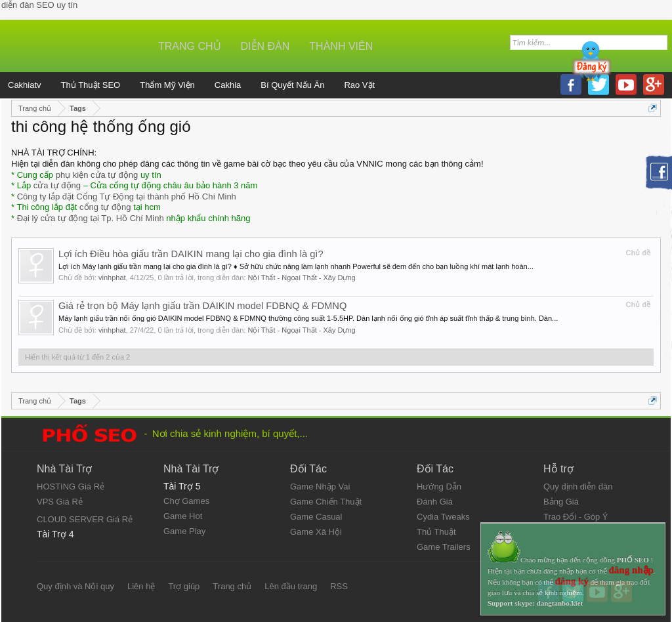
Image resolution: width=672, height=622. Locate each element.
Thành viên (341, 46)
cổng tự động (105, 207)
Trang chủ (190, 46)
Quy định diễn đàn (578, 487)
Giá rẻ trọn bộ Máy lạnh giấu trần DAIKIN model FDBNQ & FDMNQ (202, 306)
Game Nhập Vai (320, 487)
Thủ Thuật (436, 532)
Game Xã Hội (316, 532)
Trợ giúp (184, 586)
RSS (339, 586)
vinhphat (112, 278)
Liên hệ (141, 586)
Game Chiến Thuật (326, 502)
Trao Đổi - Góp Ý (576, 517)
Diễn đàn (265, 46)
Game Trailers (444, 547)
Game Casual (316, 517)
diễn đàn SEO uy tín (39, 5)
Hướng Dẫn (439, 487)
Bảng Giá (561, 502)
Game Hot (183, 516)
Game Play (184, 531)
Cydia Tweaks (443, 517)
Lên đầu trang (291, 586)
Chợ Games (186, 501)
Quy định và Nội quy (75, 586)
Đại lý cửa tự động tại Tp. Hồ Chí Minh (91, 218)
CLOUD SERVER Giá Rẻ (85, 519)
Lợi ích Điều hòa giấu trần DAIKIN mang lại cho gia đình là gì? (191, 254)
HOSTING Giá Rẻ (71, 487)
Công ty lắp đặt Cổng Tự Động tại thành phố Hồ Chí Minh (127, 197)
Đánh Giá (435, 502)
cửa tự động (57, 185)
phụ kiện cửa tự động (97, 175)
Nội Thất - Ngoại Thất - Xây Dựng (301, 278)
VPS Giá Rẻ (60, 502)
